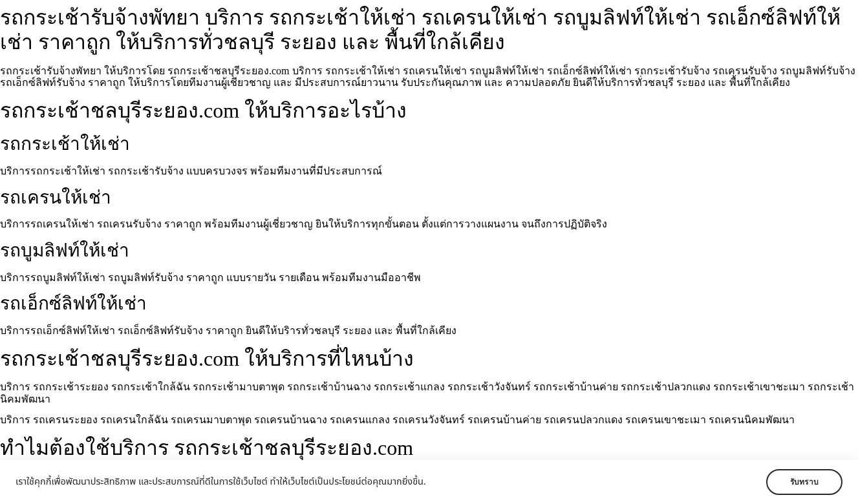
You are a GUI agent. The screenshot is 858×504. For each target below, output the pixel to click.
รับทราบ (804, 482)
